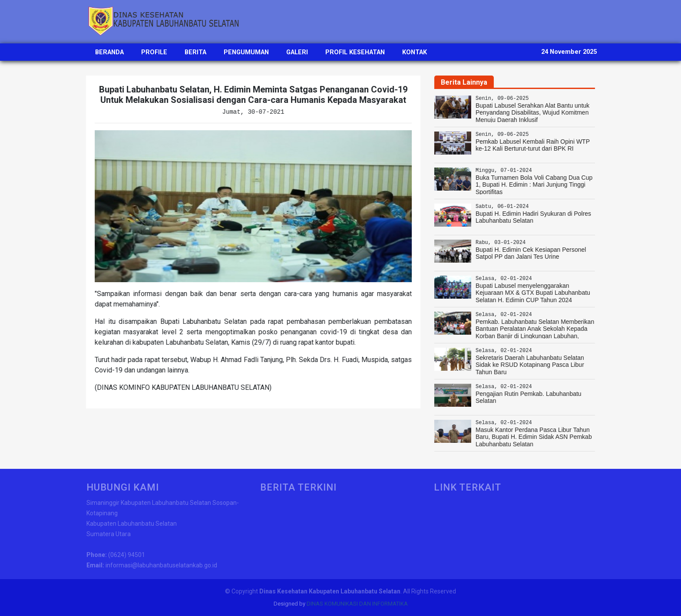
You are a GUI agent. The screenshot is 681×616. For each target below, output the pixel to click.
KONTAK (415, 52)
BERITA (195, 52)
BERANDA (109, 52)
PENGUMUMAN (246, 52)
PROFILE (154, 52)
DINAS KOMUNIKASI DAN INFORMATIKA (357, 604)
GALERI (297, 52)
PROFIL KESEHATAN (355, 52)
